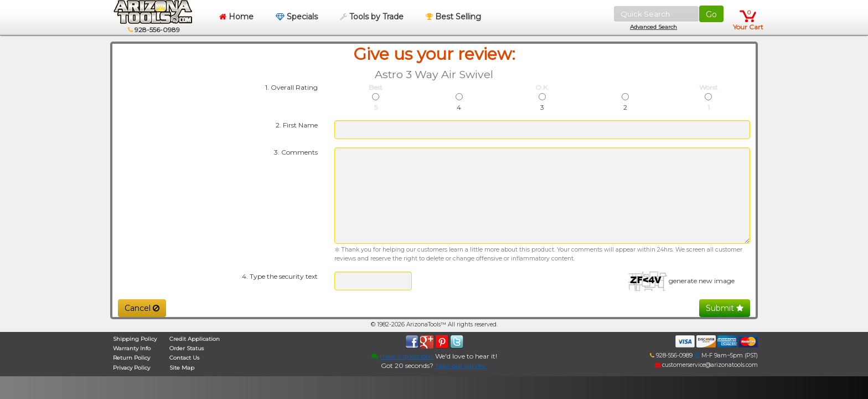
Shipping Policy (135, 339)
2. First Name (297, 125)
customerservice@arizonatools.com (706, 365)
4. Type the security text (280, 276)
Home (236, 17)
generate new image (702, 281)
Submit (725, 308)
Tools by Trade (372, 17)
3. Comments (296, 152)
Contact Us (184, 358)
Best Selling (453, 17)
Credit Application (195, 339)
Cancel (142, 308)
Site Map (182, 368)
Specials (297, 17)
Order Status (187, 348)
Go (711, 14)
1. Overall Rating (291, 87)
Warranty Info (132, 348)
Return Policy (131, 358)
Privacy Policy (131, 368)
